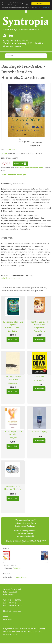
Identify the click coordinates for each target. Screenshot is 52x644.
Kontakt (6, 617)
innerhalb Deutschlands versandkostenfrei (31, 168)
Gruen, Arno (13, 383)
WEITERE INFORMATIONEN (42, 7)
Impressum (8, 619)
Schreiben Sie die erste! (11, 278)
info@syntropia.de (14, 46)
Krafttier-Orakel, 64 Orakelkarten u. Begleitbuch (39, 325)
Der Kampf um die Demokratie (13, 378)
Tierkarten (17, 568)
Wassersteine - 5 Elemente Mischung (13, 488)
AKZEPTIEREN (41, 4)
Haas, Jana (13, 438)
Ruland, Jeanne (39, 331)
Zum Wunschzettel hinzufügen (14, 175)
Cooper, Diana (11, 149)
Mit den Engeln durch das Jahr (13, 433)
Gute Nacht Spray (39, 431)
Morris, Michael (39, 380)
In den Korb (20, 164)
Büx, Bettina (13, 331)
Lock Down (39, 377)
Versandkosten (9, 632)
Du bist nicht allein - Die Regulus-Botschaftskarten (13, 325)
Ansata (4, 154)
